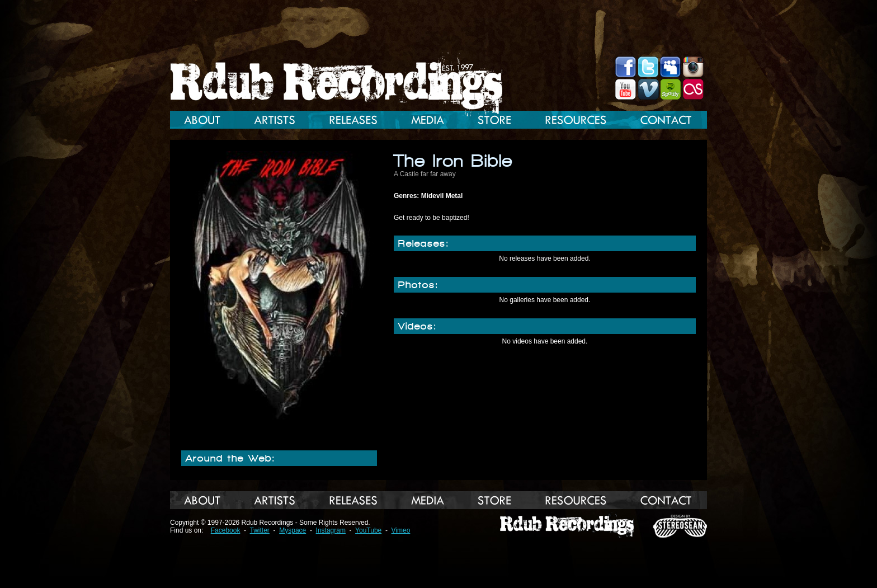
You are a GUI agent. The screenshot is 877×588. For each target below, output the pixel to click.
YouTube (368, 530)
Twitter (260, 530)
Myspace (293, 530)
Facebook (226, 530)
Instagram (331, 530)
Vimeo (401, 530)
